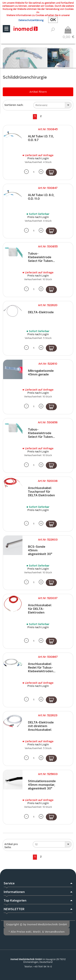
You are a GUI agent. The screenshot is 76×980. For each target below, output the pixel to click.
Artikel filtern (38, 92)
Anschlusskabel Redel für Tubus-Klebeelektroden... (42, 668)
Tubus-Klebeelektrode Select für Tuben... (41, 257)
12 (36, 844)
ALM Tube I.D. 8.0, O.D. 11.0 (41, 197)
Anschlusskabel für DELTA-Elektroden (40, 609)
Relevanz (41, 105)
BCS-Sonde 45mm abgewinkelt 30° (40, 550)
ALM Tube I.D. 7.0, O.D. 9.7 (41, 138)
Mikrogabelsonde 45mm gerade (41, 373)
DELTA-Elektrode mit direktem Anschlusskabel (41, 726)
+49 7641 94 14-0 (43, 967)
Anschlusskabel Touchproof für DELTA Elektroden (41, 492)
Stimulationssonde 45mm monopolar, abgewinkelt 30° (42, 785)
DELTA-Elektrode (41, 312)
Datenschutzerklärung (31, 20)
